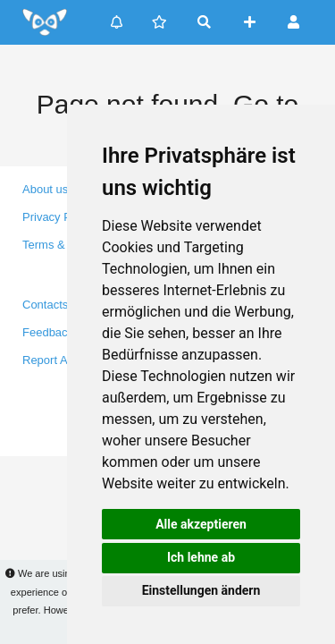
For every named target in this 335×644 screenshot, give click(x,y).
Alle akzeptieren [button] (201, 524)
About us (45, 189)
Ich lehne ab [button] (201, 557)
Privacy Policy (59, 217)
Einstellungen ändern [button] (201, 590)
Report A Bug (57, 360)
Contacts (45, 305)
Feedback (48, 332)
